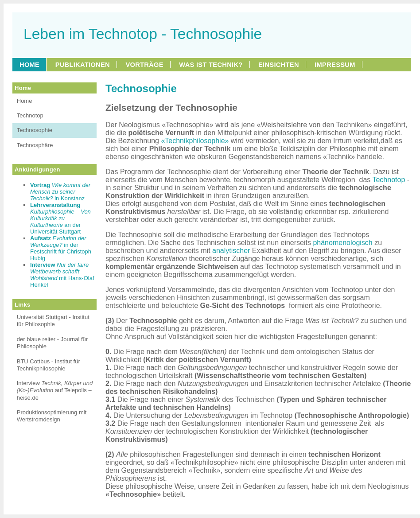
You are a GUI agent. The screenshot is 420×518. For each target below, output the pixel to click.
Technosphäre (35, 145)
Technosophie (35, 130)
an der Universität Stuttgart (60, 218)
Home (25, 101)
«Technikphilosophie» (195, 141)
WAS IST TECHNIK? (211, 65)
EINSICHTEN (279, 65)
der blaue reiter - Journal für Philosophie (52, 343)
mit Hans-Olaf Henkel (62, 275)
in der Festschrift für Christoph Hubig (61, 248)
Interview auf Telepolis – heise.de (55, 390)
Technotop (30, 115)
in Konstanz (60, 192)
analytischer (231, 251)
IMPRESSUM (335, 65)
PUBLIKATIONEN (83, 65)
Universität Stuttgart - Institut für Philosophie (53, 321)
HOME (29, 65)
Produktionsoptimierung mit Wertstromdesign (52, 416)
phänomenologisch (342, 243)
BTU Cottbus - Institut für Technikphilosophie (49, 365)
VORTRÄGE (144, 65)
